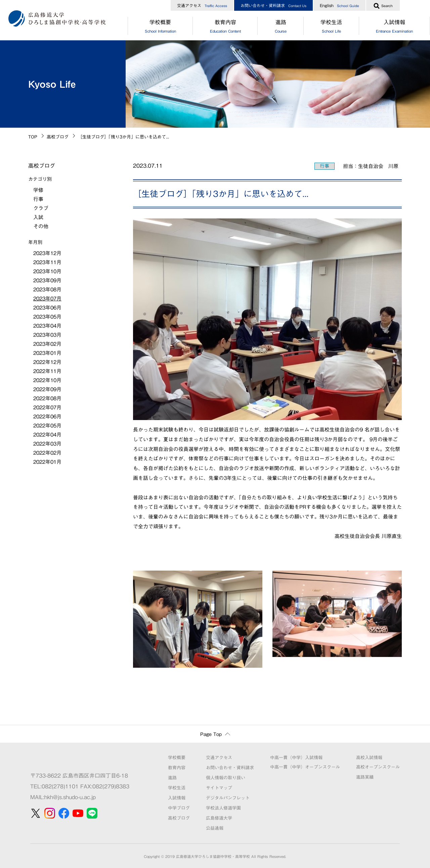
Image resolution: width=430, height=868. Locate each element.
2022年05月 (47, 426)
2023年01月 (47, 353)
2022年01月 (47, 462)
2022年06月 (47, 417)
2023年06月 (47, 308)
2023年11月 (47, 262)
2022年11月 (47, 371)
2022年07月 (47, 407)
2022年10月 (47, 380)
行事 (325, 166)
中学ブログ (179, 808)
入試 (38, 217)
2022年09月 (47, 389)
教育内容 (225, 27)
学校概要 (160, 27)
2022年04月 (47, 435)
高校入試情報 (369, 758)
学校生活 (331, 27)
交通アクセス (202, 5)
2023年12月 (47, 253)
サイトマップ (219, 788)
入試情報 (177, 798)
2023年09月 (47, 280)
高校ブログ (58, 137)
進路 (281, 27)
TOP (33, 137)
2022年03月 (47, 444)
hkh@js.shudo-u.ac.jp (70, 797)
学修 (38, 190)
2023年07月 (47, 299)
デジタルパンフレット (228, 798)
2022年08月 (47, 398)
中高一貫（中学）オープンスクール (305, 767)
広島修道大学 (219, 818)
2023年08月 (47, 290)
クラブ (41, 208)
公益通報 (215, 828)
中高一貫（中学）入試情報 (296, 758)
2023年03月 (47, 335)
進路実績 (365, 777)
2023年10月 (47, 271)
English (339, 5)
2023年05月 (47, 317)
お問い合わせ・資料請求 (273, 5)
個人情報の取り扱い (226, 778)
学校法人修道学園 (223, 808)
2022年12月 (47, 362)
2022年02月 (47, 453)
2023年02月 (47, 344)
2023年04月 (47, 326)
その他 (41, 226)
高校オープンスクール (378, 767)
